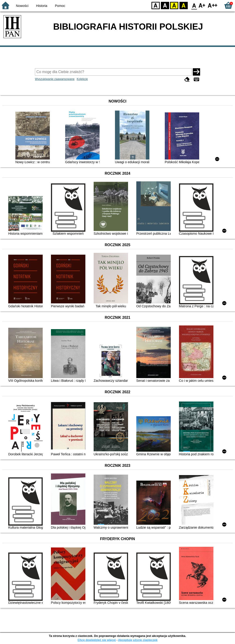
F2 (213, 5)
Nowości (22, 6)
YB (174, 5)
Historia (42, 6)
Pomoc (60, 6)
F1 (202, 5)
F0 (194, 5)
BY (183, 5)
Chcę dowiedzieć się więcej (97, 640)
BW (165, 5)
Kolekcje (82, 79)
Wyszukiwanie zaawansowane (55, 79)
